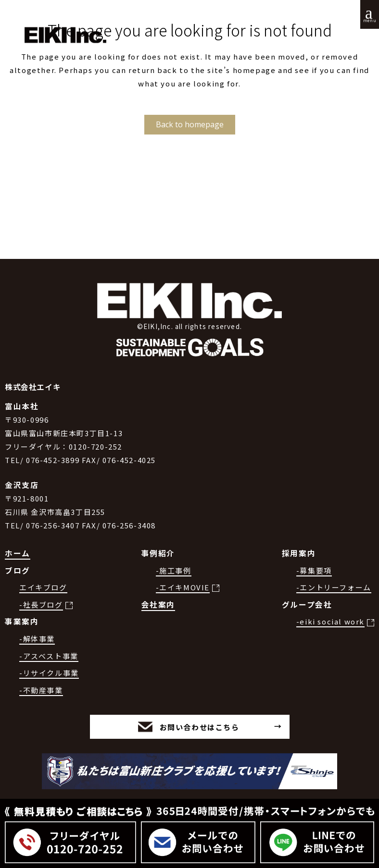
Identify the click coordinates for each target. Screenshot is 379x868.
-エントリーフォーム (334, 587)
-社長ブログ (41, 605)
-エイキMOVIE (183, 587)
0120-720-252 (95, 446)
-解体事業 (37, 639)
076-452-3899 (53, 460)
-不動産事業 (41, 690)
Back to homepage (190, 124)
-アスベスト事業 (49, 656)
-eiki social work (330, 621)
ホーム (18, 553)
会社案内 (158, 605)
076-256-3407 (53, 525)
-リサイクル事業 (49, 673)
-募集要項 (314, 570)
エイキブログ (43, 587)
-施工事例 (174, 570)
